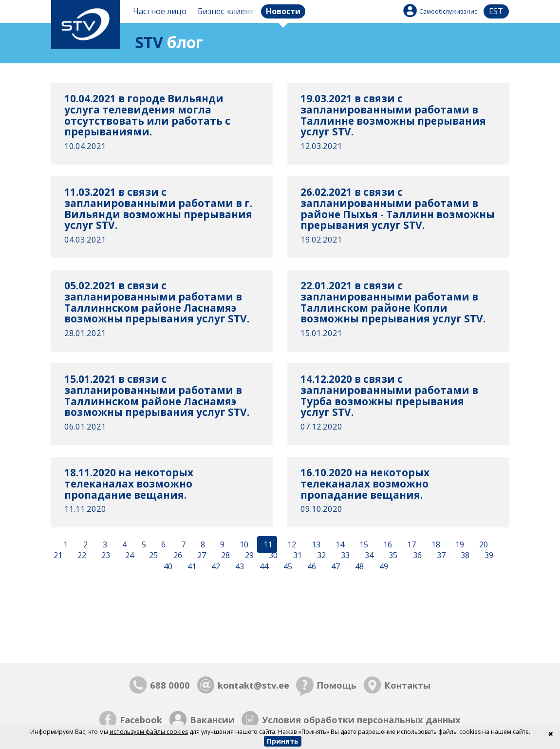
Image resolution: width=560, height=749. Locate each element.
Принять (283, 741)
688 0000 (170, 685)
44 (263, 567)
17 (411, 544)
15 (363, 544)
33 (344, 556)
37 (440, 556)
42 (215, 567)
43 (239, 567)
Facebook (141, 720)
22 (81, 556)
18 (435, 544)
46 (311, 567)
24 (129, 556)
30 (272, 556)
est (496, 11)
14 (339, 544)
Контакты (407, 685)
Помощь (336, 685)
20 (483, 544)
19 (459, 544)
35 (392, 556)
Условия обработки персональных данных (361, 720)
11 (267, 544)
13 (315, 544)
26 (177, 556)
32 (320, 556)
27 (201, 556)
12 (291, 544)
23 (105, 556)
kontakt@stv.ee (253, 685)
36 (416, 556)
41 (191, 567)
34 (368, 556)
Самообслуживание (448, 11)
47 (335, 567)
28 (224, 556)
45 (287, 567)
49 (383, 567)
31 (297, 556)
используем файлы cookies (149, 732)
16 (387, 544)
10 (243, 544)
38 (464, 556)
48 (358, 567)
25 (152, 556)
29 (248, 556)
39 (488, 556)
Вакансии (212, 720)
